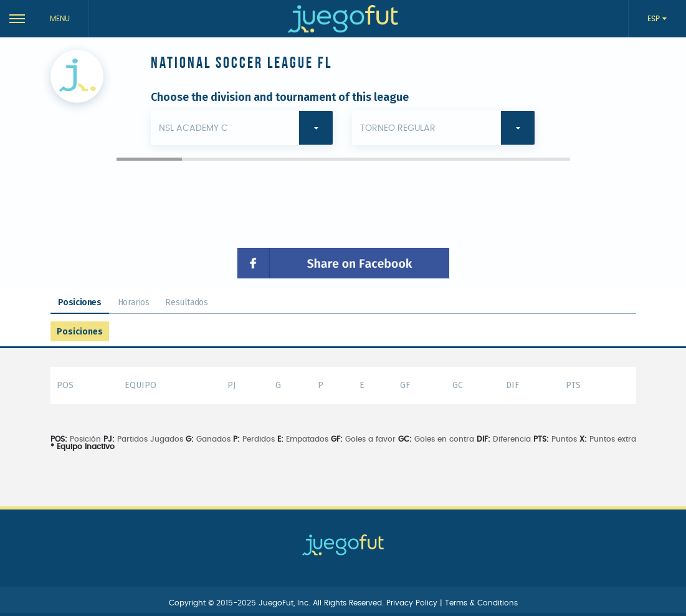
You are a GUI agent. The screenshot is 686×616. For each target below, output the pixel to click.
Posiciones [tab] (80, 302)
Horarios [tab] (134, 302)
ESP (655, 19)
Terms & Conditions (481, 603)
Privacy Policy (413, 603)
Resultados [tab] (186, 302)
